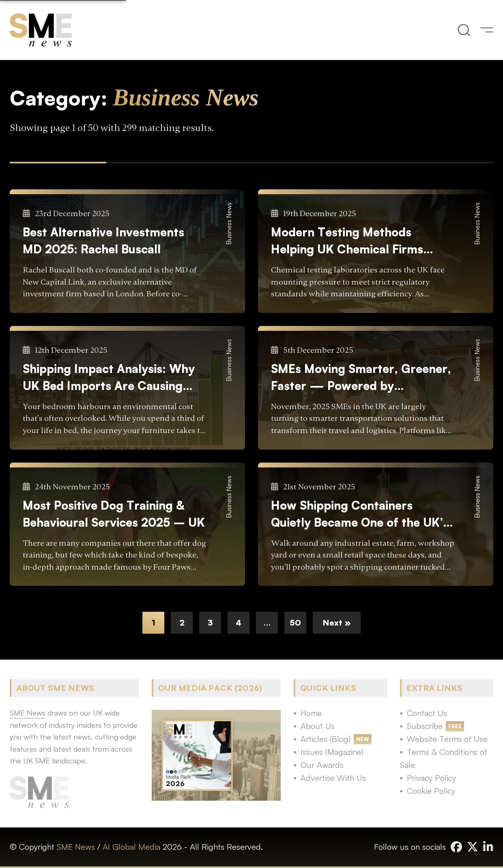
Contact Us (427, 713)
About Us (318, 726)
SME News (76, 847)
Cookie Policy (431, 791)
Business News (229, 224)
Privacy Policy (431, 778)
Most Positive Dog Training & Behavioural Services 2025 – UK (114, 514)
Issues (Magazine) (332, 752)
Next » (337, 623)
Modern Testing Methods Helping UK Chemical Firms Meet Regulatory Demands (347, 241)
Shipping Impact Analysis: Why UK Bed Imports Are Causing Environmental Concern (109, 378)
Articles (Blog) (326, 739)
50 (295, 623)
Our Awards (322, 765)
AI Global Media (131, 847)
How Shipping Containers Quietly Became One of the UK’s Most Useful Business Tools (360, 514)
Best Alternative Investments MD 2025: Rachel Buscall (103, 240)
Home (311, 713)
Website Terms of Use (447, 739)
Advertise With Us (333, 778)
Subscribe (425, 726)
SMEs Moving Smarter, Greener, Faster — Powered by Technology (361, 378)
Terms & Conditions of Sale (444, 758)
